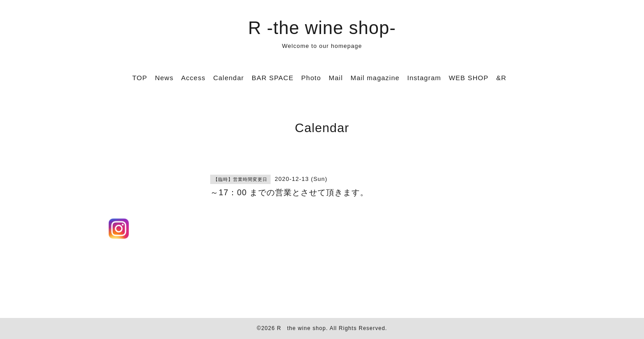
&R (501, 78)
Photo (311, 78)
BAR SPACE (273, 78)
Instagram (424, 78)
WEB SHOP (468, 78)
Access (193, 78)
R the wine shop (301, 328)
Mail (336, 78)
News (164, 78)
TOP (140, 78)
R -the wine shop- (322, 28)
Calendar (229, 78)
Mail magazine (375, 78)
